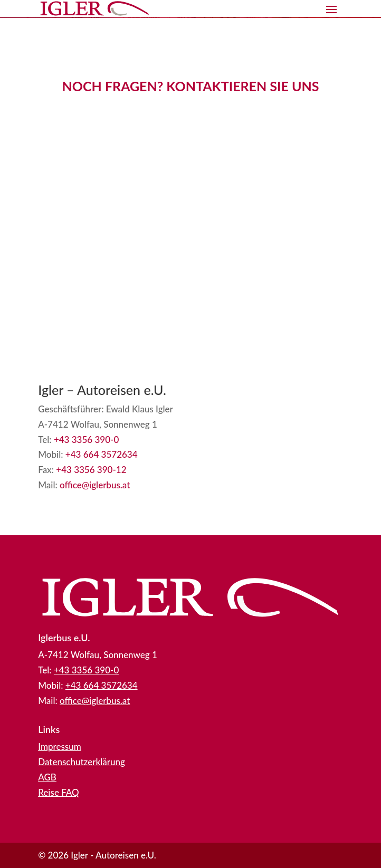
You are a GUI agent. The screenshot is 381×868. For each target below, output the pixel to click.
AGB (47, 777)
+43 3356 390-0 (86, 440)
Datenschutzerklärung (82, 762)
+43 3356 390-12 (91, 470)
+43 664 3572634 (102, 454)
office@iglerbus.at (95, 485)
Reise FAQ (59, 792)
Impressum (60, 746)
